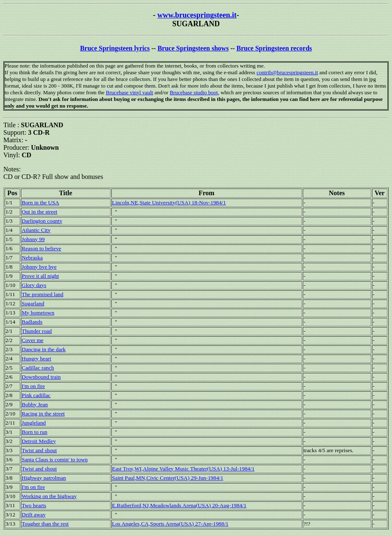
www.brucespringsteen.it (197, 15)
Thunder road (37, 331)
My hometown (38, 313)
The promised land (43, 294)
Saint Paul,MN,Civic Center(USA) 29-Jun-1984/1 (168, 478)
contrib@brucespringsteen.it (287, 72)
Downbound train (41, 377)
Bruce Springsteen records (274, 48)
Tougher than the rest (45, 524)
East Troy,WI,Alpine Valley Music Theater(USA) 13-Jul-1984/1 (183, 469)
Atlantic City (36, 230)
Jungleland (34, 423)
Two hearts (34, 505)
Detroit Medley (39, 441)
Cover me (33, 340)
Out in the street (40, 212)
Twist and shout (39, 450)
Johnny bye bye (39, 267)
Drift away (34, 515)
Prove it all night (40, 276)
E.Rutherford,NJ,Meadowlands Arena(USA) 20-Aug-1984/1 (179, 505)
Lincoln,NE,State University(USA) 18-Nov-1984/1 (169, 203)
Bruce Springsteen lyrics (115, 48)
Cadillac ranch (38, 368)
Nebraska (32, 258)
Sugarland (33, 303)
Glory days (34, 285)
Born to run (34, 432)
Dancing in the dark (44, 349)
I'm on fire (33, 386)
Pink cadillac (36, 395)
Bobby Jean (35, 404)
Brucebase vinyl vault (129, 92)
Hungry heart (36, 359)
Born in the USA (40, 203)
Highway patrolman (44, 478)
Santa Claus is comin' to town (55, 459)
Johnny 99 (33, 239)
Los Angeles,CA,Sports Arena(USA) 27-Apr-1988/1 (170, 524)
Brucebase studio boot (194, 92)
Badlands (32, 322)
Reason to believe (41, 248)
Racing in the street (43, 414)
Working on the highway (49, 496)
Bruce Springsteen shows (193, 48)
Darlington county (42, 221)
